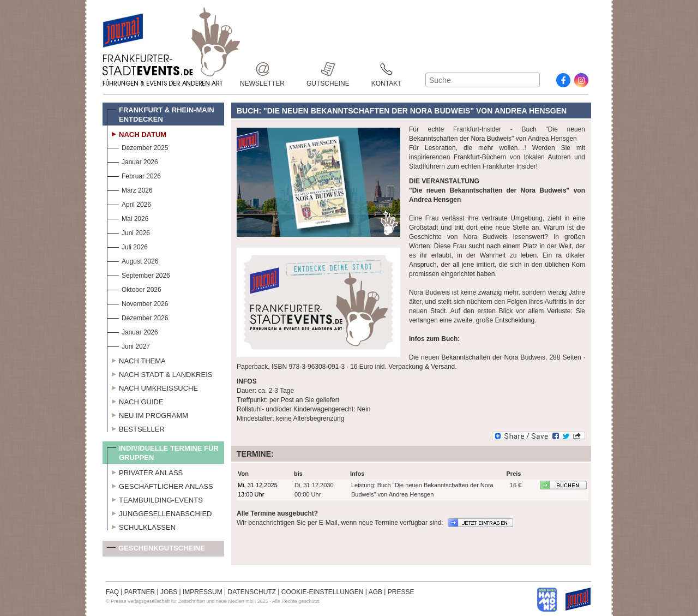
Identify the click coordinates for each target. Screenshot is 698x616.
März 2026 (130, 189)
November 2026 (137, 303)
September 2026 (139, 274)
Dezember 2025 (137, 146)
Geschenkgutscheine (156, 550)
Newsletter (262, 69)
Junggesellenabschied (160, 512)
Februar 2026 (134, 175)
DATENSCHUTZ (252, 592)
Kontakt (387, 69)
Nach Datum (137, 133)
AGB (375, 592)
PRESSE (401, 592)
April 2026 (129, 203)
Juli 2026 (127, 246)
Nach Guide (135, 400)
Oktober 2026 (134, 288)
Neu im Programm (148, 414)
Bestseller (136, 428)
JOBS (169, 592)
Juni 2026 (128, 232)
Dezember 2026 (137, 317)
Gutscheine (328, 69)
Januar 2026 (133, 161)
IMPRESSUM (203, 592)
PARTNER (140, 592)
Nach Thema (136, 360)
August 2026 (133, 260)
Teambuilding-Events (155, 499)
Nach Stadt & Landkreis (160, 373)
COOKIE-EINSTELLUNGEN (323, 592)
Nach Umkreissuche (152, 387)
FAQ (112, 592)
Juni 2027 (128, 345)
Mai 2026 (128, 217)
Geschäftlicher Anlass (160, 485)
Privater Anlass (145, 471)
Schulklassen (141, 526)
